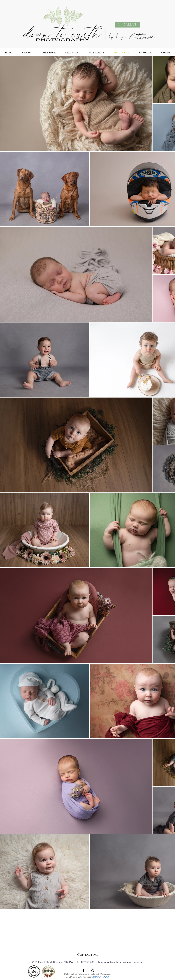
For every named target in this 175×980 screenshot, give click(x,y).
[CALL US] (128, 25)
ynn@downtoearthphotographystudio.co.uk (121, 962)
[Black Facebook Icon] (83, 970)
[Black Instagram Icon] (92, 970)
